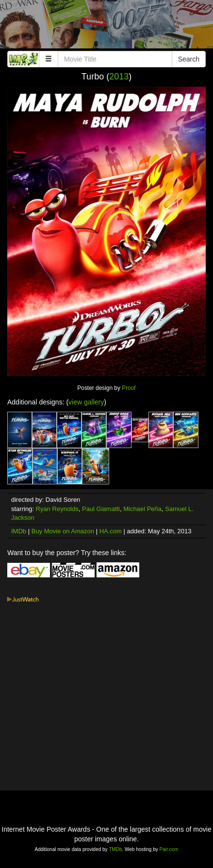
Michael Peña (142, 509)
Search (189, 59)
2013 (119, 77)
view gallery (86, 402)
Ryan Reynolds (57, 509)
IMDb (19, 531)
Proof (129, 388)
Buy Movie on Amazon (63, 531)
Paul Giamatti (101, 509)
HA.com (111, 531)
